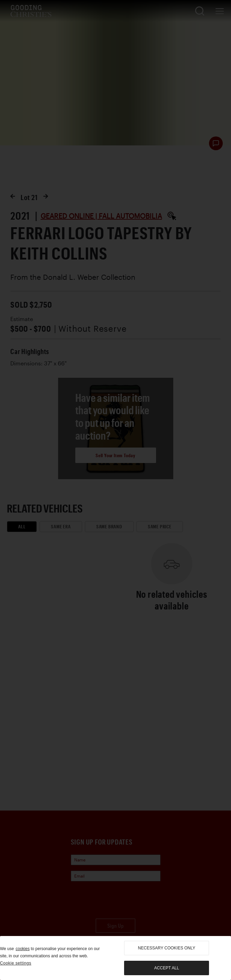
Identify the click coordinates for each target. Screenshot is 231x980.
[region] (115, 958)
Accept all (166, 968)
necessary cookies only (167, 948)
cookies (23, 949)
